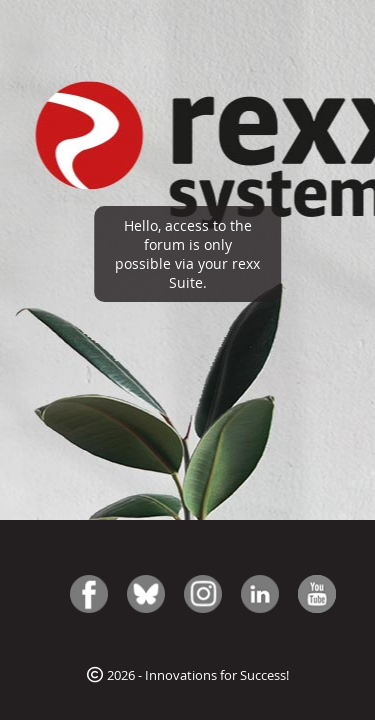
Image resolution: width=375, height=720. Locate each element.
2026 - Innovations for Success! (188, 675)
